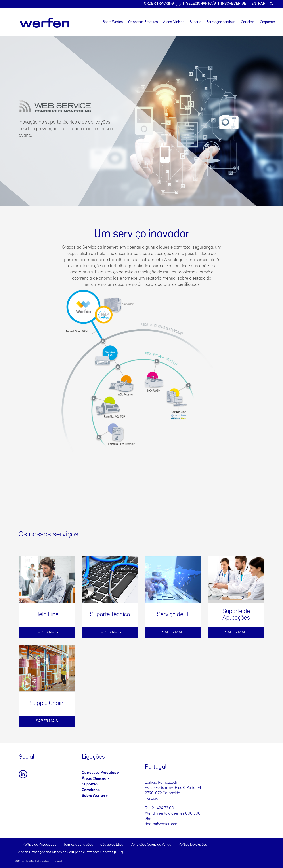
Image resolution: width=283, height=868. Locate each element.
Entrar (258, 4)
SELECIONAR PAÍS (201, 4)
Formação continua (221, 22)
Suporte (195, 22)
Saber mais (47, 632)
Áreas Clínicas (174, 22)
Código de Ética (112, 845)
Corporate (267, 22)
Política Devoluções (193, 845)
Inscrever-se (234, 4)
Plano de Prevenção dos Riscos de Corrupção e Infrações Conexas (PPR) (69, 852)
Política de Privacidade (40, 845)
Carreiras (248, 22)
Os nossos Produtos (143, 22)
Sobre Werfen (113, 22)
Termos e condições (78, 845)
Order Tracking (162, 4)
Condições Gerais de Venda (151, 845)
